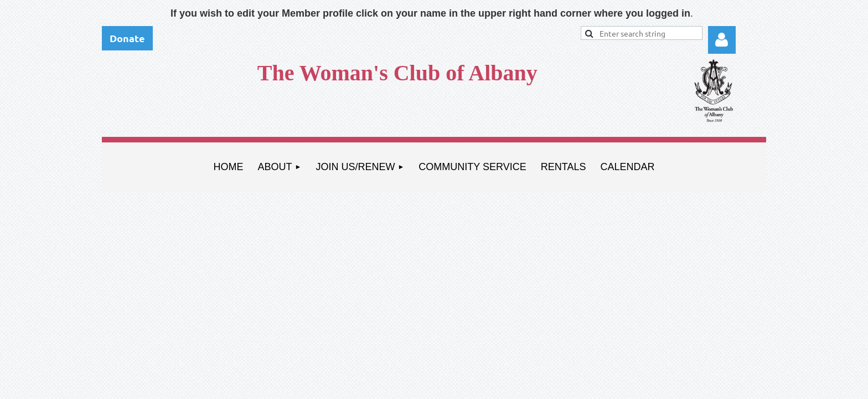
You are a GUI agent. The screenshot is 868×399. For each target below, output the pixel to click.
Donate (127, 38)
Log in (722, 40)
